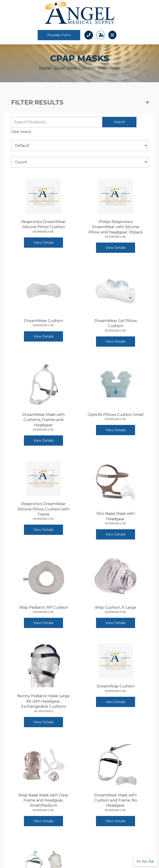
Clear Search (21, 132)
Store (59, 68)
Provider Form (59, 35)
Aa (139, 861)
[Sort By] (79, 146)
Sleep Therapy (81, 68)
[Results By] (79, 162)
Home (45, 68)
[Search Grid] (57, 122)
